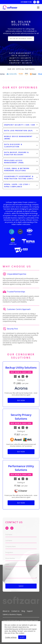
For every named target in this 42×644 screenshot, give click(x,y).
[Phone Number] (21, 558)
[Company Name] (21, 547)
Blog (23, 611)
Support (30, 611)
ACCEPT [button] (22, 637)
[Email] (21, 564)
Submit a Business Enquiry (12, 614)
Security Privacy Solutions (21, 417)
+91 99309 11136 (26, 2)
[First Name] (21, 535)
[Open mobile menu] (38, 8)
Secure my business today (21, 39)
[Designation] (21, 553)
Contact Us (15, 611)
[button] (21, 125)
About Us (6, 611)
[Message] (21, 573)
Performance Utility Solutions (21, 468)
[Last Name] (21, 541)
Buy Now (21, 400)
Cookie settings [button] (11, 637)
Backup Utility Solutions (21, 367)
